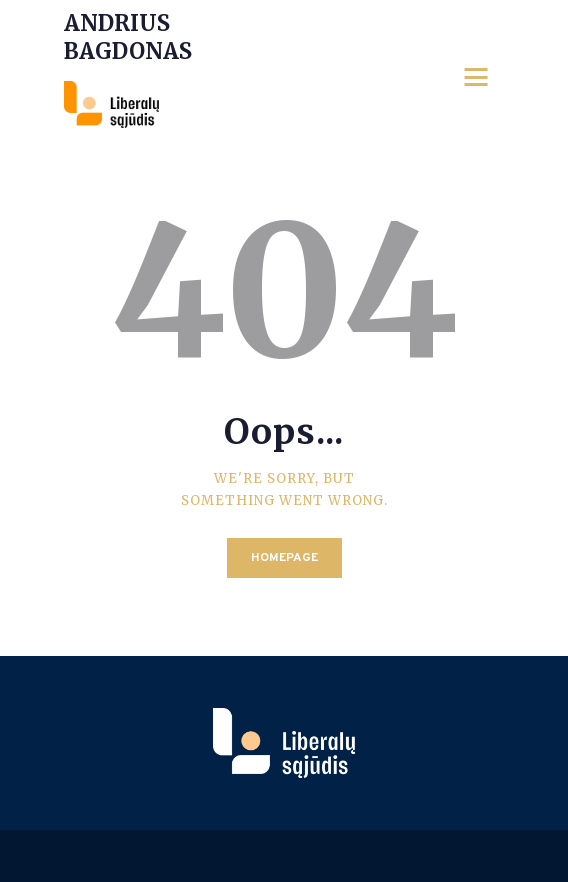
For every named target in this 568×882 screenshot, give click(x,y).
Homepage (284, 558)
